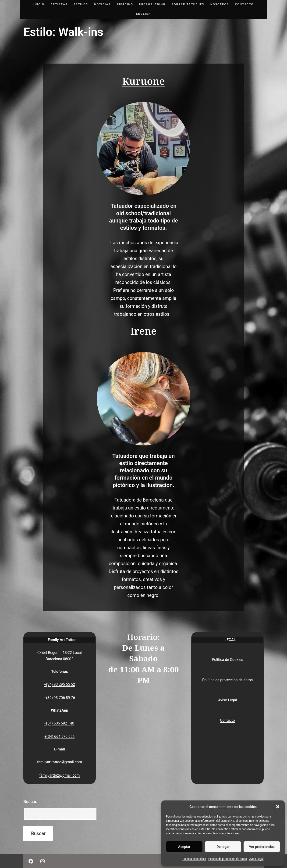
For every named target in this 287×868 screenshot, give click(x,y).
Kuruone (143, 81)
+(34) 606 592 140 (59, 723)
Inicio (39, 4)
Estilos (81, 4)
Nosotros (220, 4)
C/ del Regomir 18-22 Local (60, 653)
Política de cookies (194, 859)
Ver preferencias (262, 847)
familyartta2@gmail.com (59, 775)
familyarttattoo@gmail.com (60, 762)
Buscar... (32, 802)
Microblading (152, 4)
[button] (278, 807)
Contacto (244, 4)
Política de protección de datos (228, 859)
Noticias (102, 4)
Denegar (223, 847)
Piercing (125, 4)
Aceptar (184, 847)
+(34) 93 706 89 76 (59, 698)
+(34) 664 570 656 (59, 737)
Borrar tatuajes (188, 4)
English (143, 14)
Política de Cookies (227, 660)
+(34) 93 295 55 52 (59, 684)
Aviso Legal (256, 859)
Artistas (59, 4)
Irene (144, 331)
